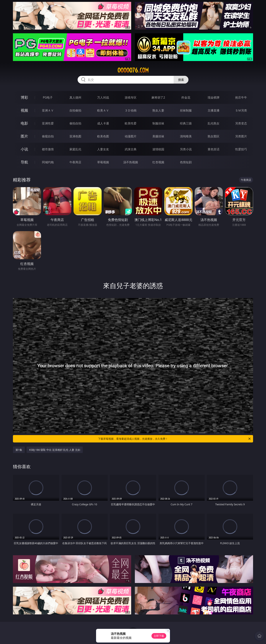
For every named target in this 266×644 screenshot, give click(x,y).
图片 (24, 136)
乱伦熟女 (214, 123)
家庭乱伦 (75, 149)
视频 (24, 110)
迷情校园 (158, 149)
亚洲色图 (75, 136)
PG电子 (48, 97)
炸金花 (186, 97)
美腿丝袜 (158, 136)
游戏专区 (131, 97)
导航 (24, 162)
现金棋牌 (214, 97)
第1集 (19, 450)
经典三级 (186, 123)
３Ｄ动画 (131, 110)
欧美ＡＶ (103, 110)
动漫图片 (131, 136)
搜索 (181, 80)
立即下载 (159, 636)
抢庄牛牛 (241, 97)
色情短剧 (186, 162)
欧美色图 (103, 136)
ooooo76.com (133, 70)
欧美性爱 (131, 123)
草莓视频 (103, 162)
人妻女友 (103, 149)
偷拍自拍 (75, 123)
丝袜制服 (186, 110)
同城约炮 (48, 162)
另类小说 (186, 149)
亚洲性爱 (48, 123)
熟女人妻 (158, 110)
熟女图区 (214, 136)
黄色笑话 (214, 149)
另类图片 (241, 136)
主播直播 (214, 110)
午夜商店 (75, 162)
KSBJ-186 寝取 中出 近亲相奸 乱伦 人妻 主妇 (55, 450)
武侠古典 (131, 149)
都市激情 (48, 149)
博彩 (24, 97)
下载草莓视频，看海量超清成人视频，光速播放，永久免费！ (175, 439)
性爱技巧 (241, 149)
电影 (24, 123)
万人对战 (103, 97)
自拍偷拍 (75, 110)
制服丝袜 (158, 123)
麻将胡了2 (158, 97)
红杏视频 (158, 162)
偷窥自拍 (48, 136)
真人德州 (75, 97)
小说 (24, 149)
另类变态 (241, 123)
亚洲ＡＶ (48, 110)
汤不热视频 (131, 162)
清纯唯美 (186, 136)
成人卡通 (103, 123)
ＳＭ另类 (241, 110)
